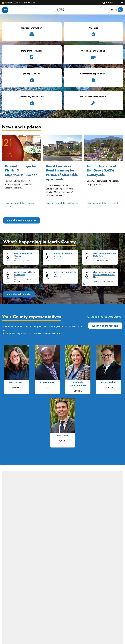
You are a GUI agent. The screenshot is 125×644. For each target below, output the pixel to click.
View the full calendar (19, 294)
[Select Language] (114, 3)
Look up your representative (106, 317)
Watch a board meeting (105, 326)
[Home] (59, 10)
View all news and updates (22, 220)
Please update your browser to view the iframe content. (62, 270)
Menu (5, 10)
